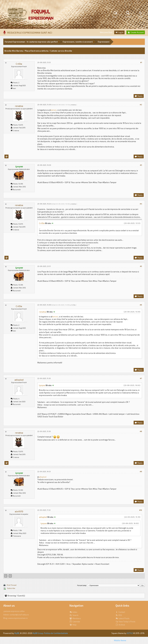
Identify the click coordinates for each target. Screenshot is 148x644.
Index (73, 612)
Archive (120, 625)
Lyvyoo (42, 385)
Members (75, 618)
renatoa (19, 106)
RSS (119, 615)
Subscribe (11, 588)
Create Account (136, 32)
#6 (141, 305)
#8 (141, 431)
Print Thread (12, 585)
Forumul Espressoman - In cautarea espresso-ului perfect (31, 42)
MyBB (17, 633)
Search (74, 615)
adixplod (19, 380)
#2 (141, 105)
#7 (141, 378)
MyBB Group (38, 633)
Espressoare (104, 42)
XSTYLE (130, 633)
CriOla (19, 64)
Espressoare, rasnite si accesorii (78, 42)
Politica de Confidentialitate (56, 633)
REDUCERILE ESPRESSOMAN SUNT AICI (30, 33)
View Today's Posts (125, 622)
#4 (141, 204)
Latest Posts (122, 618)
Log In (119, 32)
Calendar (75, 622)
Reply (139, 96)
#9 (141, 471)
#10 (141, 510)
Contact (120, 612)
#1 (141, 62)
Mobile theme (120, 640)
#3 (141, 165)
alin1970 (19, 511)
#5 (141, 266)
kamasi (54, 110)
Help (73, 625)
